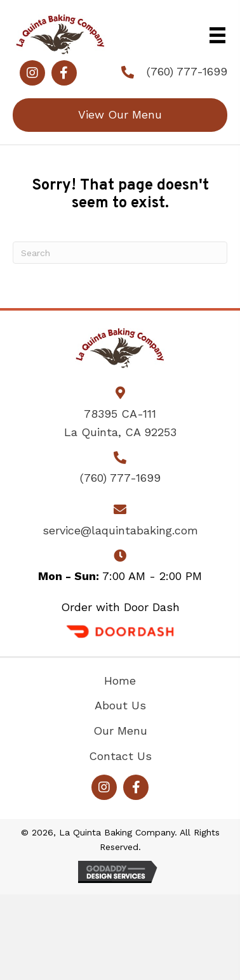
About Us (120, 705)
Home (120, 680)
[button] (32, 73)
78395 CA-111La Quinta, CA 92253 (120, 423)
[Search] (120, 253)
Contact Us (120, 756)
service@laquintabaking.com (120, 530)
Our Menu (120, 731)
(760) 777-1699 (187, 71)
